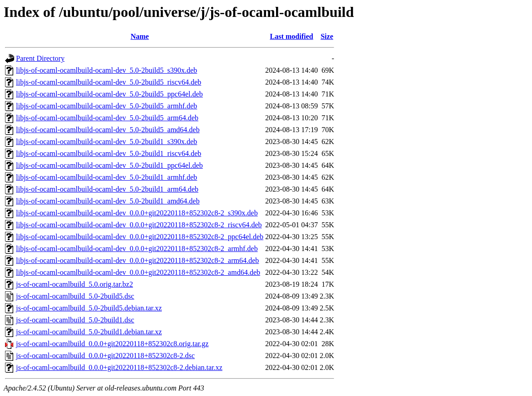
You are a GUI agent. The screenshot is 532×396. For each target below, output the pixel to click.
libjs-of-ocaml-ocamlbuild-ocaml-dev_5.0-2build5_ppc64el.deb (109, 94)
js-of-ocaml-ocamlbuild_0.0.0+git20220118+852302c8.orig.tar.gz (112, 344)
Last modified (292, 36)
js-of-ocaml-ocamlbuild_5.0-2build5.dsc (75, 296)
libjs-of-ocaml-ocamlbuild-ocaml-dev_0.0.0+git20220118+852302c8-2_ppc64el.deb (140, 237)
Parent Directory (40, 58)
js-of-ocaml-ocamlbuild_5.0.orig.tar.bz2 (74, 284)
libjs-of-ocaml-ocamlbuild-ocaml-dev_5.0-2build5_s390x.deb (106, 70)
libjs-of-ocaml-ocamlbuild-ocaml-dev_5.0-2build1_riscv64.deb (109, 153)
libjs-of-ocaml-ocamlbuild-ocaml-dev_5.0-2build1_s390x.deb (106, 142)
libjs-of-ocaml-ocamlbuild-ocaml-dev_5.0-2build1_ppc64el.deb (109, 165)
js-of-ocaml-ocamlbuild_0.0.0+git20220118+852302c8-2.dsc (105, 356)
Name (140, 36)
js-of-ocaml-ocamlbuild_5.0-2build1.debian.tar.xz (89, 332)
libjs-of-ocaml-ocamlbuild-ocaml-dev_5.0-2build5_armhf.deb (106, 106)
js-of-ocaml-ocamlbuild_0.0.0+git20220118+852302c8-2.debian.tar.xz (119, 367)
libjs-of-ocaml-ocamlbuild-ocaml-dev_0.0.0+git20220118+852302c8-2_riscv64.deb (139, 225)
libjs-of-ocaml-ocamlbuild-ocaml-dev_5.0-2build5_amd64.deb (108, 130)
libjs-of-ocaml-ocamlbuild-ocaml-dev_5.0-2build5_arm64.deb (107, 118)
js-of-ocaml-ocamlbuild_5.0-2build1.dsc (75, 320)
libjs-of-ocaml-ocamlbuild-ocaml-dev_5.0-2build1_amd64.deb (108, 201)
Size (327, 36)
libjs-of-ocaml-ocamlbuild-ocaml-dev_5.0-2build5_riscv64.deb (109, 82)
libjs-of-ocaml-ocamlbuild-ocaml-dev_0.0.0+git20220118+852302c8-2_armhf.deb (137, 249)
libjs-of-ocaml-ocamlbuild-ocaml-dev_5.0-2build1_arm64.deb (107, 189)
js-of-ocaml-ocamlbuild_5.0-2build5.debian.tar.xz (89, 308)
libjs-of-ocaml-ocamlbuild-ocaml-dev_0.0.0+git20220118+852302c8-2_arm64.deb (138, 260)
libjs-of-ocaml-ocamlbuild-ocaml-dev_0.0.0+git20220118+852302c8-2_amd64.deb (138, 272)
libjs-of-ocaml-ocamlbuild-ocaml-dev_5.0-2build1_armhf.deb (106, 177)
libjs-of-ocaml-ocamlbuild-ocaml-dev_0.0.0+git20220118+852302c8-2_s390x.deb (137, 213)
